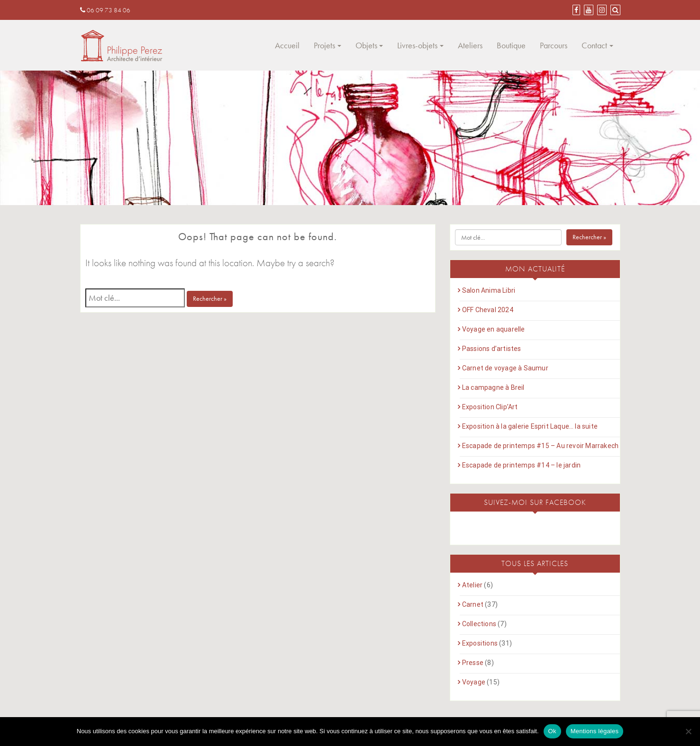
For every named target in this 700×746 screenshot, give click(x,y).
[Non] (688, 731)
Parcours (554, 45)
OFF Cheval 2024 (488, 310)
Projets (324, 45)
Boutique (511, 45)
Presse (473, 663)
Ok (552, 731)
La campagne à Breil (493, 387)
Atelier (472, 585)
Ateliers (470, 45)
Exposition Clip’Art (490, 407)
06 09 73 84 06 (105, 10)
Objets (366, 45)
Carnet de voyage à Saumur (505, 368)
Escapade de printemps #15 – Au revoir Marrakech (540, 446)
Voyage (474, 682)
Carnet (473, 604)
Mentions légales (595, 731)
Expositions (480, 643)
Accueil (287, 45)
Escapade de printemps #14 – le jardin (521, 465)
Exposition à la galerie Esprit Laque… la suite (530, 426)
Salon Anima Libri (489, 290)
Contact (594, 45)
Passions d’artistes (492, 349)
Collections (479, 624)
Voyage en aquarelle (494, 329)
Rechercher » (210, 298)
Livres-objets (417, 45)
